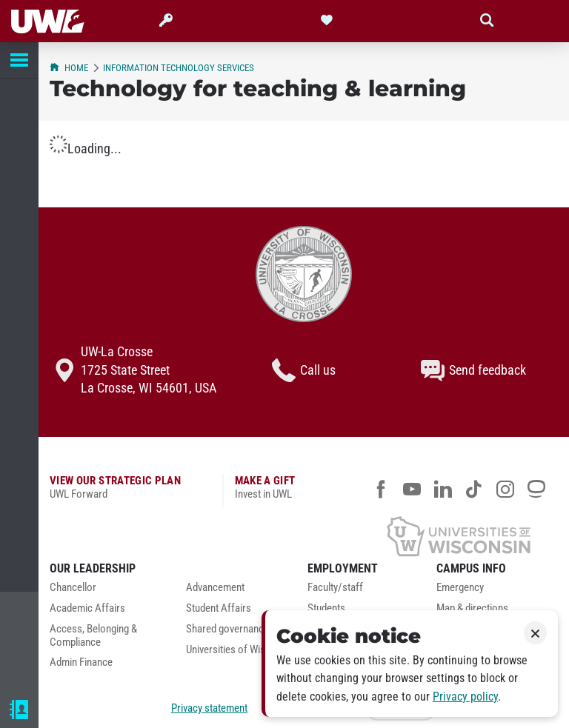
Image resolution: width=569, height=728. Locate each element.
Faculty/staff (335, 588)
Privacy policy (465, 697)
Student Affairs (219, 608)
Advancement (215, 588)
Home (69, 68)
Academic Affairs (87, 608)
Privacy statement (209, 708)
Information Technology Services (179, 68)
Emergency (460, 588)
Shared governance (227, 629)
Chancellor (73, 588)
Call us (304, 370)
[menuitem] (107, 592)
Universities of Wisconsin (240, 650)
